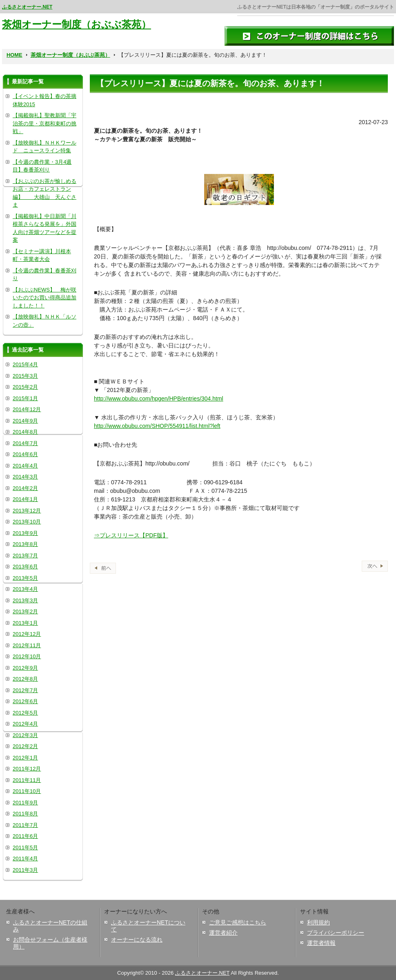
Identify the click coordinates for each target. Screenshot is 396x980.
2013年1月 (25, 623)
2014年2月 (25, 488)
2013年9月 (25, 533)
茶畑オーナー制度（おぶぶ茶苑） (77, 24)
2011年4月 (25, 859)
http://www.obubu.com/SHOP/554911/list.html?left (157, 426)
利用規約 (318, 922)
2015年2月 (25, 387)
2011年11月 (27, 780)
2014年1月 (25, 499)
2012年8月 (25, 679)
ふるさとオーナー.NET (27, 7)
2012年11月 (27, 645)
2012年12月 (27, 634)
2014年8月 (25, 432)
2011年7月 (25, 825)
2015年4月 (25, 364)
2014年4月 (25, 466)
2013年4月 (25, 589)
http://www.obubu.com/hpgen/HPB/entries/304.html (159, 399)
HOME (14, 55)
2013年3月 (25, 600)
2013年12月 (27, 511)
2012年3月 (25, 735)
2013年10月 (27, 522)
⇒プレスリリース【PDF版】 (131, 535)
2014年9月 (25, 421)
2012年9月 (25, 668)
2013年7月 (25, 556)
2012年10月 (27, 656)
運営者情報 (321, 943)
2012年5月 (25, 713)
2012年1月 (25, 758)
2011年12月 (27, 769)
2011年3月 (25, 870)
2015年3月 (25, 376)
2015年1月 (25, 398)
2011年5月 (25, 847)
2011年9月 (25, 803)
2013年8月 (25, 544)
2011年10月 (27, 791)
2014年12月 (27, 409)
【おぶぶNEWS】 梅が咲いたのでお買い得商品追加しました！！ (44, 298)
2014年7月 (25, 443)
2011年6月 (25, 836)
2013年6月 (25, 567)
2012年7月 (25, 690)
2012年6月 (25, 701)
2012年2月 (25, 746)
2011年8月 (25, 814)
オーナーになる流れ (137, 940)
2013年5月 (25, 578)
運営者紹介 (223, 933)
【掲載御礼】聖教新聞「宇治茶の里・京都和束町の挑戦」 (44, 123)
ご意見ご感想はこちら (238, 922)
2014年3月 (25, 477)
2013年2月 (25, 611)
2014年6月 (25, 454)
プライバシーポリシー (336, 933)
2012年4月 (25, 724)
